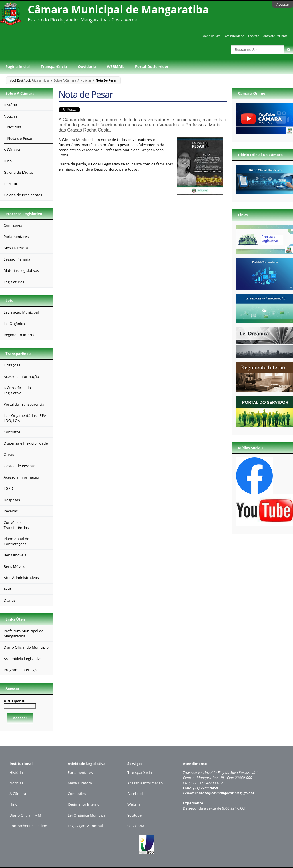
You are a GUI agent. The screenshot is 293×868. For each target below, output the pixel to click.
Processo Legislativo (24, 214)
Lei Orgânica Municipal (87, 815)
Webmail (135, 804)
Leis (9, 300)
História (16, 772)
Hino (13, 804)
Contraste (268, 36)
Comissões (77, 794)
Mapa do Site (211, 36)
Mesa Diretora (80, 783)
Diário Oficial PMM (25, 815)
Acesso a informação (145, 783)
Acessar (283, 4)
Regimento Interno (84, 804)
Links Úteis (15, 619)
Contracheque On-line (28, 826)
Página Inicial (18, 66)
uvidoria (137, 826)
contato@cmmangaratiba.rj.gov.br (225, 793)
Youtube (135, 815)
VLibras (282, 36)
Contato (254, 36)
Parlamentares (80, 772)
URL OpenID (15, 701)
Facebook (136, 794)
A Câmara (18, 794)
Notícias (86, 80)
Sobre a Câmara (65, 80)
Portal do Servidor (152, 66)
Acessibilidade (234, 36)
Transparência (54, 66)
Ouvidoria (87, 66)
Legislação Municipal (85, 826)
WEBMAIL (116, 66)
